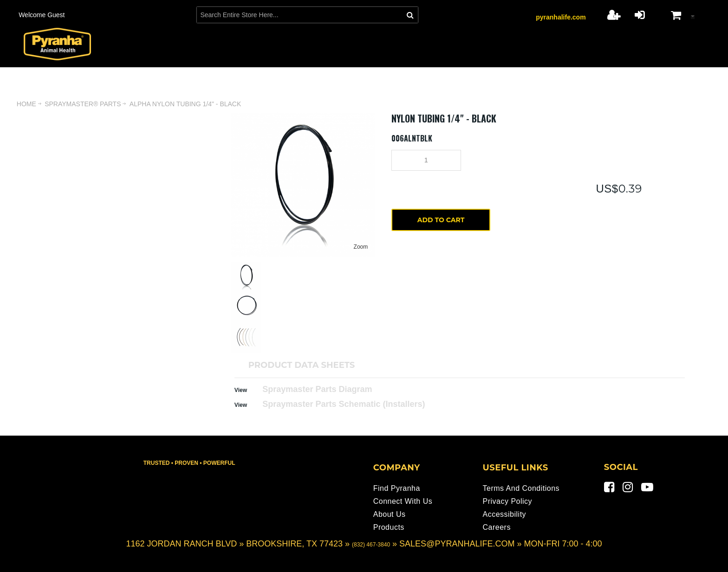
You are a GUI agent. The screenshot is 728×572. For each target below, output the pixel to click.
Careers (496, 527)
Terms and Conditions (521, 488)
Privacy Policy (507, 501)
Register (614, 15)
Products (389, 527)
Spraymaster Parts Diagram (317, 389)
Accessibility (504, 514)
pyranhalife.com (561, 17)
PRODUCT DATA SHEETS (302, 365)
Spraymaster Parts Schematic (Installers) (344, 404)
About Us (390, 514)
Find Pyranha (397, 488)
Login (640, 15)
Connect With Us (403, 501)
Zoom (361, 247)
